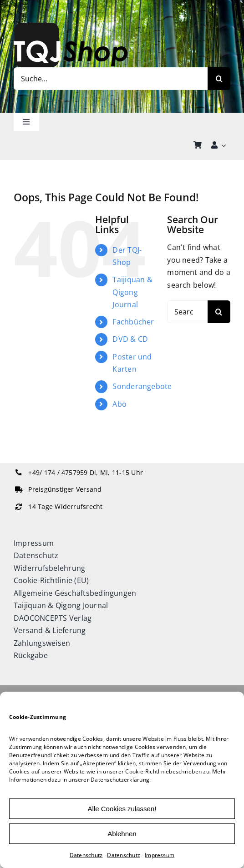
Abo (119, 404)
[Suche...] (111, 79)
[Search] (219, 79)
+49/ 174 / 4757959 (58, 473)
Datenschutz (86, 855)
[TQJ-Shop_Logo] (71, 26)
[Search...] (187, 312)
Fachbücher (133, 322)
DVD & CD (130, 339)
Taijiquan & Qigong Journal (132, 292)
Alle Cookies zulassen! (122, 809)
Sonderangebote (142, 386)
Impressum (160, 855)
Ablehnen (122, 834)
